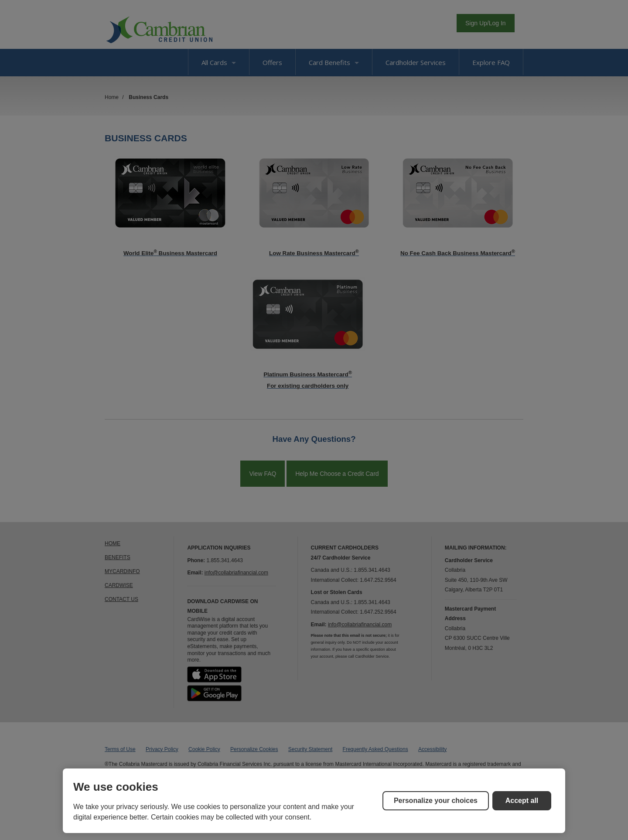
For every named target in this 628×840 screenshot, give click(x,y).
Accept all (522, 801)
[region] (314, 801)
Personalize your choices (436, 801)
